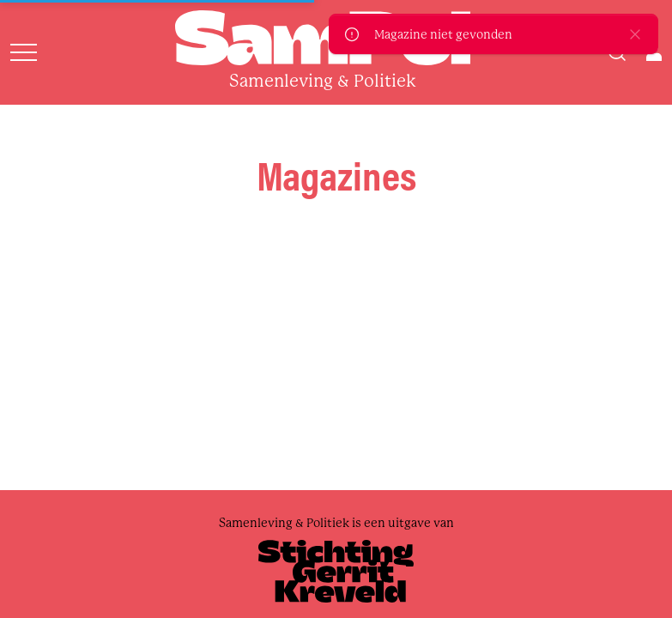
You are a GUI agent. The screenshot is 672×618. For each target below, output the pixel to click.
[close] (635, 34)
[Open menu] (24, 52)
